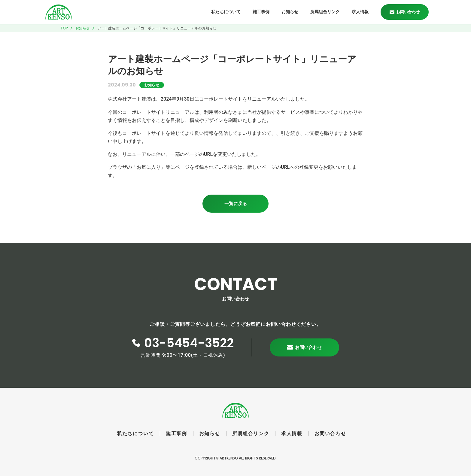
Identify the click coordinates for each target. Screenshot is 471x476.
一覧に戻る (236, 203)
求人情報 (360, 12)
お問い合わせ (330, 434)
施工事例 (261, 12)
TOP (64, 28)
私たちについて (226, 12)
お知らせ (290, 12)
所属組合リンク (325, 12)
